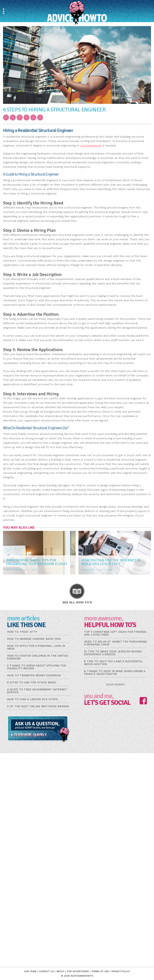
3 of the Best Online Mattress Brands (38, 706)
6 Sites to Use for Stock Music (32, 682)
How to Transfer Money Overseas (34, 675)
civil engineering (91, 145)
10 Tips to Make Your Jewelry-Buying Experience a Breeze (113, 653)
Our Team (30, 971)
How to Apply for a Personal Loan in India (36, 647)
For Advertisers (78, 971)
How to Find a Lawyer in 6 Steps (32, 699)
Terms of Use (100, 971)
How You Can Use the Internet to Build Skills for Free (111, 562)
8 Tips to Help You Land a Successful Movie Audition (113, 663)
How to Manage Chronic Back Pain (34, 639)
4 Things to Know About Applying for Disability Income (36, 667)
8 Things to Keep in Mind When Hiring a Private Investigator (115, 672)
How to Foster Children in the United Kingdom (37, 657)
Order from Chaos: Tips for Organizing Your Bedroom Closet (37, 562)
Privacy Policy (121, 971)
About (60, 971)
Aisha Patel (88, 570)
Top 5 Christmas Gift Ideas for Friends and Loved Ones (115, 633)
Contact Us (46, 971)
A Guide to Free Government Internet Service (37, 691)
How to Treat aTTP (22, 632)
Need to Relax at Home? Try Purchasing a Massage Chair (115, 643)
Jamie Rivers (13, 570)
